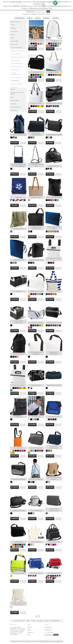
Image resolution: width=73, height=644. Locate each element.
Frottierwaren (14, 44)
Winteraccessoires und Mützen (17, 93)
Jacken (12, 38)
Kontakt (29, 627)
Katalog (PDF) (48, 627)
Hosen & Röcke (15, 100)
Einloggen (34, 14)
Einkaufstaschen (15, 70)
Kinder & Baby (15, 41)
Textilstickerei (48, 630)
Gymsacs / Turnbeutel (17, 84)
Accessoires (14, 110)
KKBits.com (59, 641)
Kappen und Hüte (16, 22)
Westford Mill (55, 621)
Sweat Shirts (14, 31)
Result (38, 18)
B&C (30, 18)
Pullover (13, 35)
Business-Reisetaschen (17, 57)
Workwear (13, 104)
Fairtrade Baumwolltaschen (16, 74)
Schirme (13, 89)
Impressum (30, 632)
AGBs (29, 635)
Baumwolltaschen (16, 54)
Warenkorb (42, 14)
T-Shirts (13, 25)
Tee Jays (47, 18)
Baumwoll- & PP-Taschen (18, 51)
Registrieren (26, 14)
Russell (55, 18)
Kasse (48, 14)
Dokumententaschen (17, 67)
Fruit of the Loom (20, 18)
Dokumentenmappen (17, 63)
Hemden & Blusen (16, 107)
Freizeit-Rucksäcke (16, 78)
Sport (12, 97)
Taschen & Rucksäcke (17, 48)
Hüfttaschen (14, 87)
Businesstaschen (16, 60)
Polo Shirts (13, 28)
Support (29, 630)
